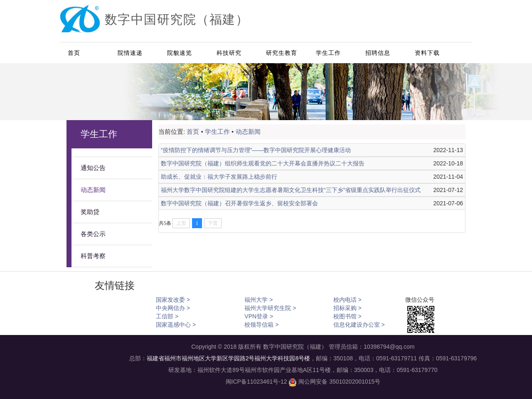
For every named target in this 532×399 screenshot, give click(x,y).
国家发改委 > (173, 300)
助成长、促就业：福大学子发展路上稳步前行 (219, 177)
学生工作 (328, 53)
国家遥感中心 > (176, 325)
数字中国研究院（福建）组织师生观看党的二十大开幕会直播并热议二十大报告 (263, 163)
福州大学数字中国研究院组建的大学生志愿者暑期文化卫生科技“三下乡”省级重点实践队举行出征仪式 (291, 190)
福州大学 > (259, 300)
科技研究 (229, 53)
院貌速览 (180, 53)
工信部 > (167, 316)
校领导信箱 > (261, 325)
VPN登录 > (259, 316)
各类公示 (93, 234)
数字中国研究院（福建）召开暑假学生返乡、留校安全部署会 (239, 203)
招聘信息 (378, 53)
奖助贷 (90, 212)
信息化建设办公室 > (359, 325)
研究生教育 (282, 53)
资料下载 (427, 53)
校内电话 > (347, 300)
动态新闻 (93, 190)
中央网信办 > (173, 308)
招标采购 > (347, 308)
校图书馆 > (347, 316)
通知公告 (93, 168)
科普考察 (93, 256)
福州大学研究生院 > (270, 308)
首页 (74, 53)
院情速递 (130, 53)
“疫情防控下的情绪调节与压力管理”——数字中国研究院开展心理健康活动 (256, 150)
